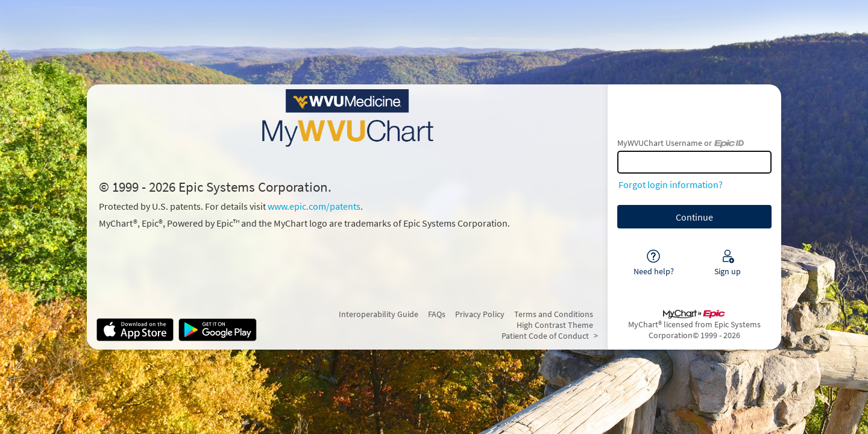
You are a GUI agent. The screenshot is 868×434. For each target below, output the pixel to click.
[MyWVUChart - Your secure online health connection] (347, 118)
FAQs (437, 314)
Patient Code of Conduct (545, 336)
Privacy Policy (480, 314)
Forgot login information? (671, 184)
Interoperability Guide (379, 314)
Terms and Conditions (554, 314)
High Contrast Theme (555, 325)
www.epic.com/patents (314, 206)
